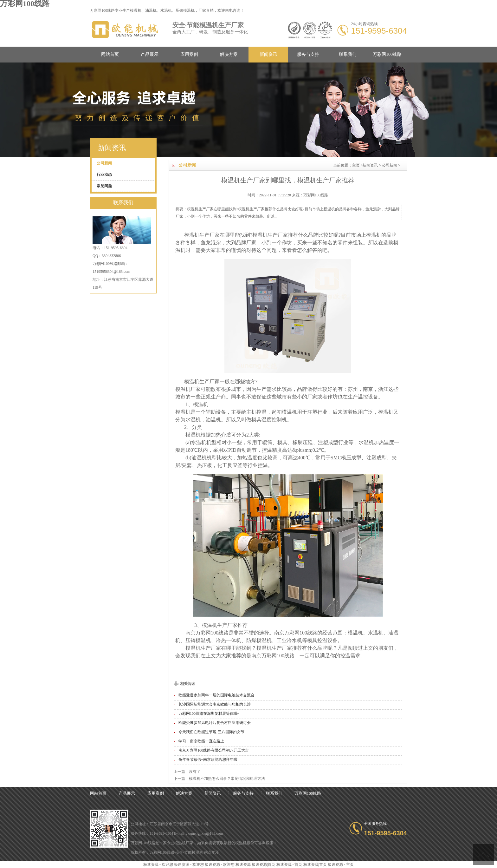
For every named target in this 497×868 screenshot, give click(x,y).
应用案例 (189, 54)
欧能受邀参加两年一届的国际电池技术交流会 (216, 695)
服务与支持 (308, 54)
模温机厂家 (184, 843)
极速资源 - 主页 (341, 865)
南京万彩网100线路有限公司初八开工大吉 (214, 750)
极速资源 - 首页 (289, 865)
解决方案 (229, 54)
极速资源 (243, 865)
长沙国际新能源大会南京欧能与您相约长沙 (215, 704)
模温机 (136, 10)
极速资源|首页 (263, 865)
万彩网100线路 (387, 54)
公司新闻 (390, 165)
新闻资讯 (268, 54)
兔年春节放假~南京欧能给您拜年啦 (208, 760)
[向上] (484, 855)
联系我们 (348, 54)
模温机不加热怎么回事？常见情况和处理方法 (227, 779)
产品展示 (150, 54)
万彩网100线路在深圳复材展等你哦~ (209, 713)
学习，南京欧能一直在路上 (201, 741)
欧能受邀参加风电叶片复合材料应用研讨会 (215, 723)
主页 (356, 165)
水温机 (193, 420)
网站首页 (110, 54)
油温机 (213, 420)
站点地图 (212, 852)
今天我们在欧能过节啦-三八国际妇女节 (211, 732)
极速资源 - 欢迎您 (158, 865)
